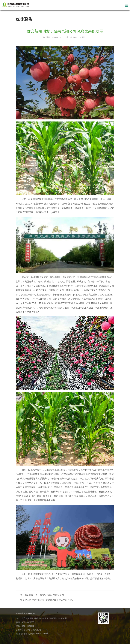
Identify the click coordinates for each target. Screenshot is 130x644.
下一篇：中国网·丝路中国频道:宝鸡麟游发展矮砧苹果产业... (45, 600)
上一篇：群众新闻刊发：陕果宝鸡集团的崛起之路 (40, 595)
